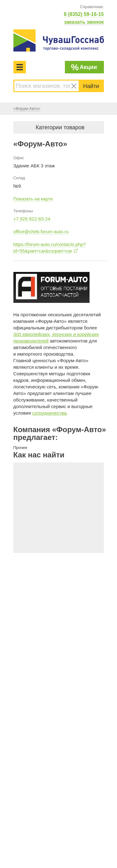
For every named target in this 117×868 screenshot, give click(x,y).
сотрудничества (49, 413)
